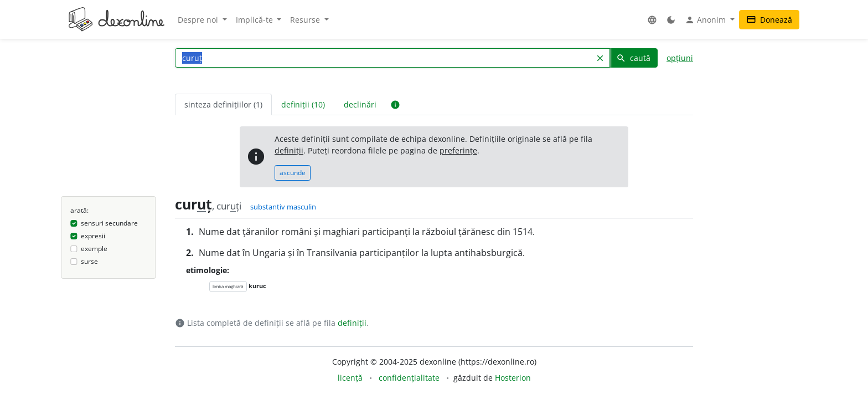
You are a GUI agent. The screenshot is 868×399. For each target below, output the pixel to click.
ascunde (293, 173)
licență (350, 378)
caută (633, 58)
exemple (94, 249)
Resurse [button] (306, 20)
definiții (289, 150)
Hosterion (513, 378)
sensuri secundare (109, 223)
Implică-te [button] (255, 20)
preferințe (458, 150)
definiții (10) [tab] (303, 104)
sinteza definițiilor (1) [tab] (223, 104)
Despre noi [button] (199, 20)
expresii (93, 236)
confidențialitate (409, 378)
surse (89, 261)
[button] (652, 20)
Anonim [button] (706, 20)
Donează (769, 20)
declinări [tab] (360, 104)
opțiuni (680, 58)
